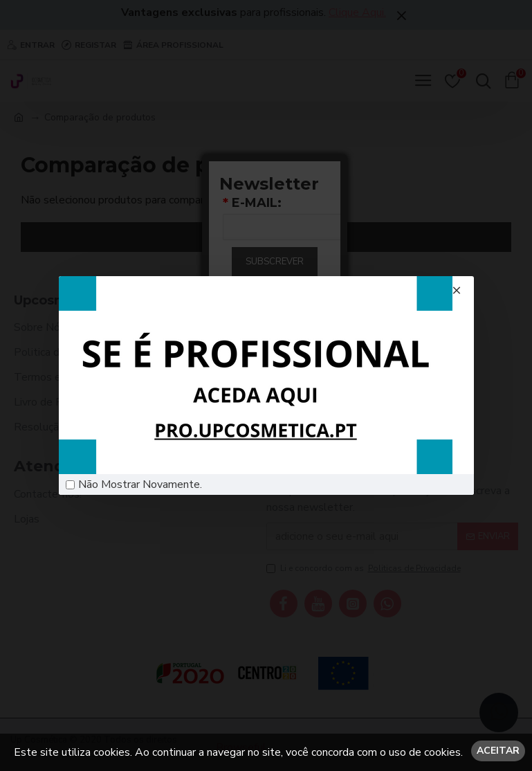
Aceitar (498, 751)
